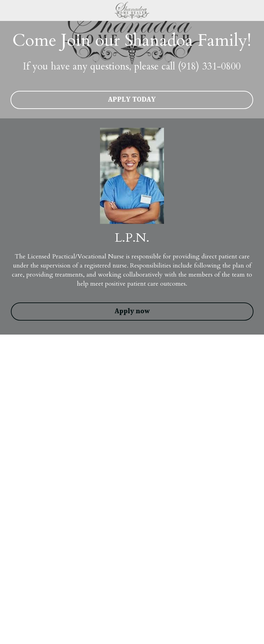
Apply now (132, 312)
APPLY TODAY (132, 100)
